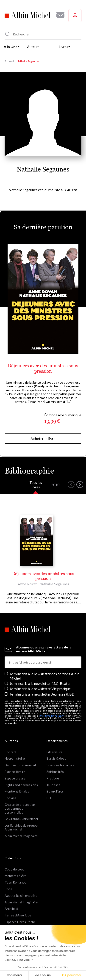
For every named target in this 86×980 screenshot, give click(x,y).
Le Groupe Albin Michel (21, 819)
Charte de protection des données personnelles (20, 808)
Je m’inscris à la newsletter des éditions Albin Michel (44, 676)
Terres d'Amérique (18, 915)
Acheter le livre (43, 438)
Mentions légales (17, 791)
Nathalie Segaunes (54, 584)
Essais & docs (56, 758)
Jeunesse (53, 785)
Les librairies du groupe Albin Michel (21, 827)
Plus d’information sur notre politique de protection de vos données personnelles (43, 722)
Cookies (10, 798)
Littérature (54, 752)
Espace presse (15, 778)
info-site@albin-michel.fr (51, 716)
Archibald (11, 909)
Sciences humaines (60, 765)
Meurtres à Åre (15, 876)
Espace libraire (15, 772)
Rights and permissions (21, 785)
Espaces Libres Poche (20, 922)
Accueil (9, 61)
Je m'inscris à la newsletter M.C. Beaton (40, 683)
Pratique (53, 778)
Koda (8, 889)
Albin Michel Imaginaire (21, 836)
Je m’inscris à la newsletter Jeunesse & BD (42, 694)
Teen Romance (15, 882)
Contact (11, 752)
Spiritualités (55, 772)
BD (49, 798)
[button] (71, 485)
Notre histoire (15, 758)
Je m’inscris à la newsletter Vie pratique (40, 689)
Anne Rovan (28, 584)
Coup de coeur (15, 869)
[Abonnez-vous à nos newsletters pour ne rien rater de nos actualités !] (59, 15)
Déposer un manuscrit (20, 765)
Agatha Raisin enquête (21, 896)
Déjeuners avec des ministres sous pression (43, 368)
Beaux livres (55, 791)
